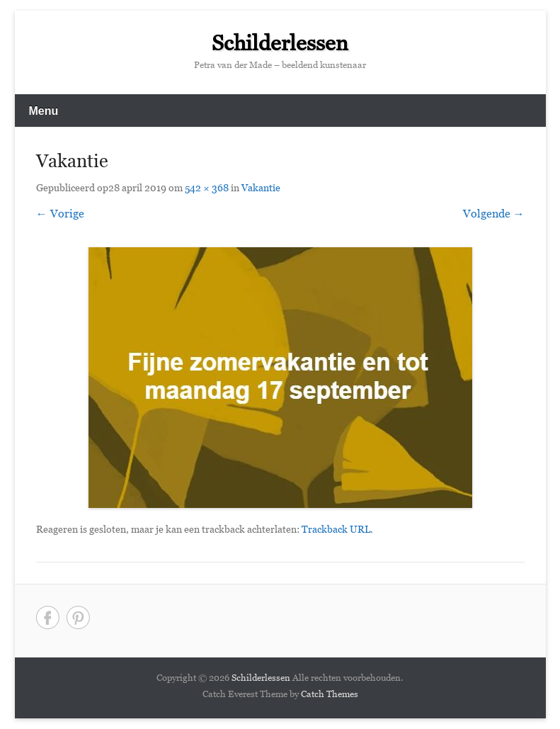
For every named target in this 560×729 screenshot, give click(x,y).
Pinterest (78, 617)
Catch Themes (330, 696)
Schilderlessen (280, 47)
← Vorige (60, 216)
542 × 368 (207, 190)
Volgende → (494, 216)
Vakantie (261, 190)
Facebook (48, 617)
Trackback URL (336, 531)
